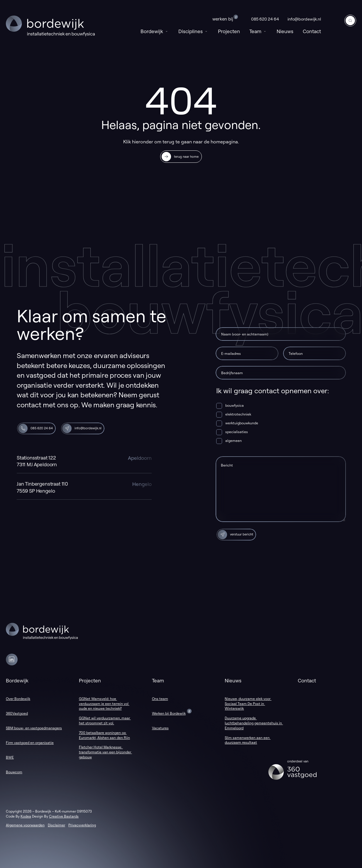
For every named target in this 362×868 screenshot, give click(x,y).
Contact (312, 31)
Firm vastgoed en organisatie (30, 743)
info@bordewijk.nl (304, 19)
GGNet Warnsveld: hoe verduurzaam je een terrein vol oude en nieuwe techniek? (104, 704)
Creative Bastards (64, 816)
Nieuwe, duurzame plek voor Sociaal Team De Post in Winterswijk (248, 704)
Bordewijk (155, 31)
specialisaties (237, 432)
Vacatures (160, 728)
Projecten (229, 31)
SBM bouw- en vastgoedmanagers (34, 728)
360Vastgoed (17, 713)
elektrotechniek (238, 414)
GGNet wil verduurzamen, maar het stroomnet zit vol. (105, 720)
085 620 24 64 (265, 19)
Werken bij (225, 18)
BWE (10, 757)
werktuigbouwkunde (242, 423)
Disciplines (193, 31)
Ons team (160, 699)
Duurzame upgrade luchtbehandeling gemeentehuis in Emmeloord (254, 723)
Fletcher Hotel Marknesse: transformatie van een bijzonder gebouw (105, 752)
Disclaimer (56, 825)
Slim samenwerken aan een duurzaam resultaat (248, 740)
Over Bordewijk (18, 699)
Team (258, 31)
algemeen (234, 441)
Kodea (26, 816)
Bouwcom (14, 772)
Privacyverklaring (82, 825)
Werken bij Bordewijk (169, 713)
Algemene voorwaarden (25, 825)
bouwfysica (235, 405)
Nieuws (285, 31)
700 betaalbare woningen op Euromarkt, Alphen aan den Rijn (104, 735)
